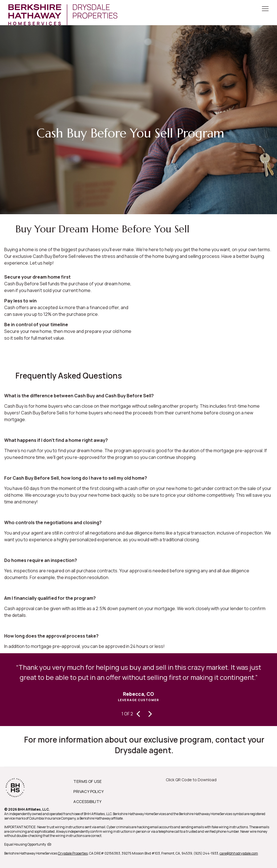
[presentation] (139, 713)
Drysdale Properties (73, 853)
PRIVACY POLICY (89, 791)
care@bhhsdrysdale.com (239, 853)
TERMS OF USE (88, 781)
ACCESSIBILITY (87, 802)
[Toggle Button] (265, 9)
